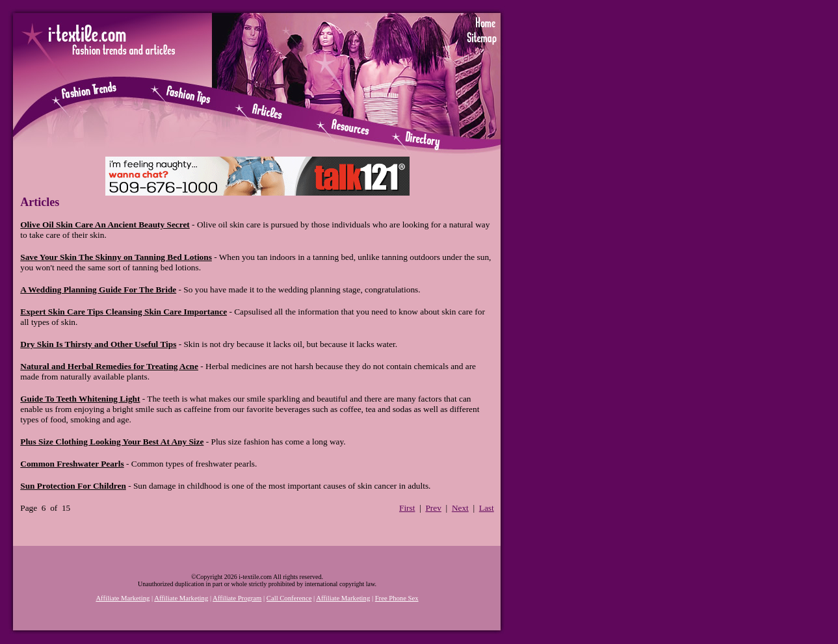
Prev (433, 508)
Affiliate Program (237, 598)
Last (487, 508)
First (407, 508)
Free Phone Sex (397, 598)
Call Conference (289, 598)
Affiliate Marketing (123, 598)
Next (460, 508)
